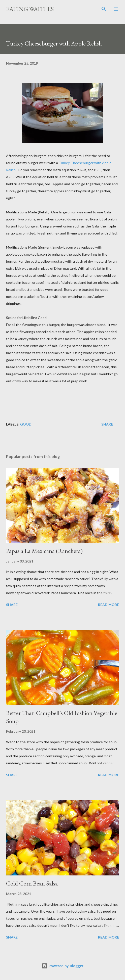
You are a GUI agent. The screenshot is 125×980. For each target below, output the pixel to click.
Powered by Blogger (62, 966)
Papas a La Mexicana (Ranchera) (44, 551)
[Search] (104, 9)
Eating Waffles (30, 9)
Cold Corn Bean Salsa (32, 883)
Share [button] (107, 424)
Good (26, 424)
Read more (108, 605)
